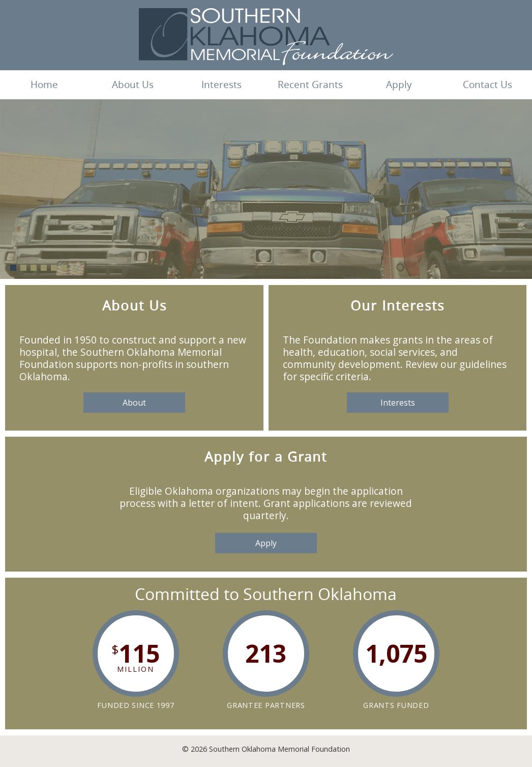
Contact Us (487, 84)
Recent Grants (310, 84)
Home (44, 84)
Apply (399, 84)
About (134, 403)
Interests (221, 84)
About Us (133, 84)
